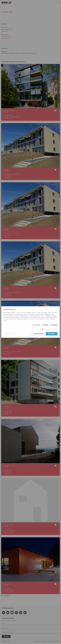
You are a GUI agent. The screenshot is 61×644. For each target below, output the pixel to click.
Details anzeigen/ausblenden (51, 330)
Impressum (13, 334)
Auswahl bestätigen (38, 334)
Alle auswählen (52, 334)
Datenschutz (7, 334)
